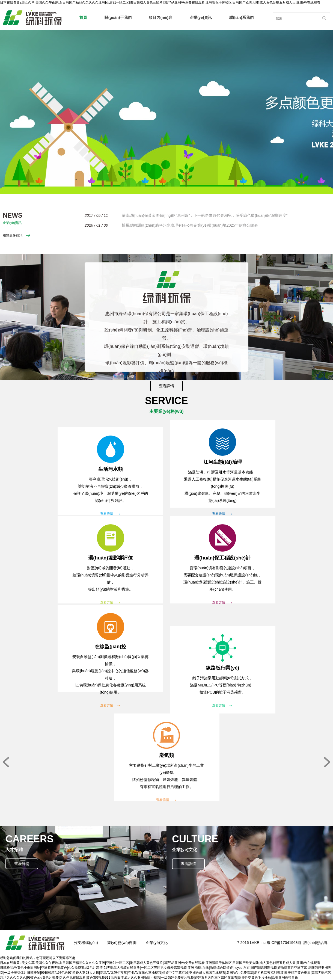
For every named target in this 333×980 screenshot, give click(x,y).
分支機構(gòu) (86, 943)
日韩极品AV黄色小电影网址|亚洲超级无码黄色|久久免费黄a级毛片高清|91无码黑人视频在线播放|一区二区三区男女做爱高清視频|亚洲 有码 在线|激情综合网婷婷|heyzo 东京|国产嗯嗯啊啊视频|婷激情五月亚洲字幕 (154, 968)
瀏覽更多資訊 (13, 235)
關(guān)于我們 (118, 17)
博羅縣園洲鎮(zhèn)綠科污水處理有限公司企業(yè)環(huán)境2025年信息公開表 (190, 225)
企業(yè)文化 (157, 943)
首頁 (83, 17)
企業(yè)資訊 (201, 17)
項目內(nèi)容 (160, 17)
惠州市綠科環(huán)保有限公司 (32, 18)
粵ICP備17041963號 (284, 943)
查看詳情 (166, 386)
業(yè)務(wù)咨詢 (122, 943)
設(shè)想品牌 (316, 943)
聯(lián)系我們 (241, 17)
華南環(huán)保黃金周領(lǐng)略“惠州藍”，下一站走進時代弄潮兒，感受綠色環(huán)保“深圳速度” (205, 215)
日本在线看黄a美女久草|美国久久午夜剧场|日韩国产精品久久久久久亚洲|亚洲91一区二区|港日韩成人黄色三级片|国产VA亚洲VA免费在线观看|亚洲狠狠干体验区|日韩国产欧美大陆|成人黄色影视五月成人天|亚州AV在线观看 (160, 2)
